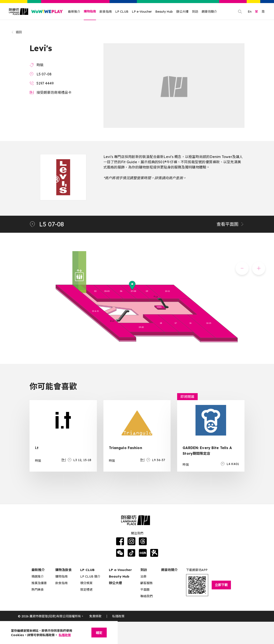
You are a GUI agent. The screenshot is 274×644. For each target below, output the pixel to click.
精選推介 (38, 576)
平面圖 (145, 590)
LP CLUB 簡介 (90, 576)
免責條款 (95, 616)
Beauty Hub (164, 12)
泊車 (143, 576)
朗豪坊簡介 (209, 12)
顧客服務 (147, 583)
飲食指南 (106, 12)
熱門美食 (38, 590)
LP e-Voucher (142, 12)
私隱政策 (118, 616)
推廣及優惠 (39, 583)
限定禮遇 (86, 590)
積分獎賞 (86, 583)
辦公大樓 (182, 12)
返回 (17, 32)
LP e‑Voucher (120, 570)
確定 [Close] (99, 633)
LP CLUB (122, 12)
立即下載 (221, 585)
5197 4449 (45, 83)
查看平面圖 (230, 224)
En (250, 12)
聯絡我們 (147, 596)
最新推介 (74, 12)
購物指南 (90, 11)
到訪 (195, 12)
